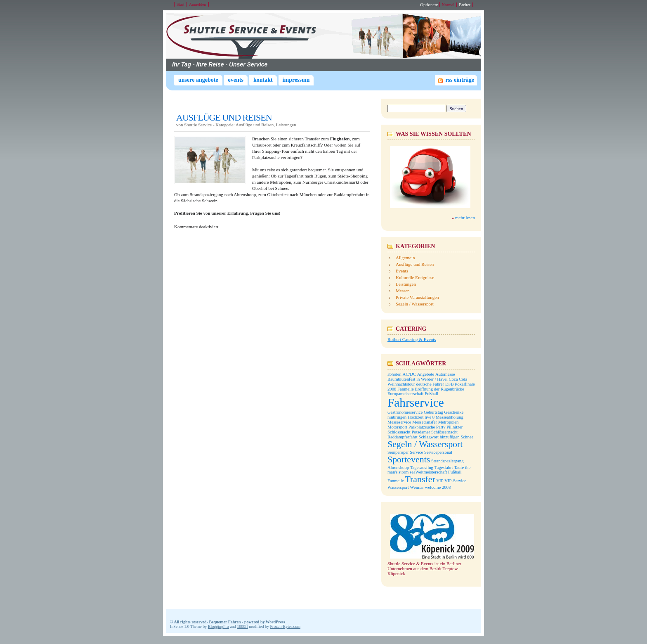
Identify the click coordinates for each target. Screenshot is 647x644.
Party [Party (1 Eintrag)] (441, 427)
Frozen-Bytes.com (285, 626)
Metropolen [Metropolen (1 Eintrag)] (449, 422)
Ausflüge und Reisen (255, 125)
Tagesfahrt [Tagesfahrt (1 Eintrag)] (444, 468)
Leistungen (286, 125)
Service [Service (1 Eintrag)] (416, 452)
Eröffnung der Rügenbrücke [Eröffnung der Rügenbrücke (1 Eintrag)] (439, 389)
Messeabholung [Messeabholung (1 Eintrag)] (450, 417)
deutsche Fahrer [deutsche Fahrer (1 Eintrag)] (430, 384)
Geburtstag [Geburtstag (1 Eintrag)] (433, 412)
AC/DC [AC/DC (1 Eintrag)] (409, 374)
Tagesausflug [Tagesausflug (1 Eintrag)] (422, 468)
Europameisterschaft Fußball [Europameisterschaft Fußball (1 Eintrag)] (413, 394)
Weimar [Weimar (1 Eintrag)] (417, 487)
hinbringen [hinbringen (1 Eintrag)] (397, 417)
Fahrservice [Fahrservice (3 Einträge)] (416, 402)
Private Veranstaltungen (417, 297)
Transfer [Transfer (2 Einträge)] (420, 479)
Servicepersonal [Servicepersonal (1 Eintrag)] (438, 452)
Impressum (296, 80)
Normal (448, 5)
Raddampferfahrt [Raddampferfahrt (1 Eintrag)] (403, 437)
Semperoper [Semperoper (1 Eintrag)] (398, 452)
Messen (403, 291)
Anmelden (198, 4)
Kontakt (263, 80)
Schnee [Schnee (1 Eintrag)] (467, 437)
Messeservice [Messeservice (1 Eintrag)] (399, 422)
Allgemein (405, 258)
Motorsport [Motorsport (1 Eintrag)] (397, 427)
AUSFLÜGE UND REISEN (224, 117)
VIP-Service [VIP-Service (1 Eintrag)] (455, 481)
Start (181, 4)
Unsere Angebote (198, 80)
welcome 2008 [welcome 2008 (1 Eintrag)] (438, 487)
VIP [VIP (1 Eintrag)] (440, 481)
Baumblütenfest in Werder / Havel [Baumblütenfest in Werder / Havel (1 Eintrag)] (418, 379)
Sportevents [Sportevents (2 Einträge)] (409, 459)
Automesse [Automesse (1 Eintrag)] (445, 374)
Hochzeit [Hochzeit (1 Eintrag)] (416, 417)
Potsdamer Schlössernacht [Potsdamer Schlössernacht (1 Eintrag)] (434, 432)
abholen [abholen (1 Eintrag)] (394, 374)
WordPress (275, 622)
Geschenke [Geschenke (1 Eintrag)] (454, 412)
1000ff (242, 626)
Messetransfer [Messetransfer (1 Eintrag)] (425, 422)
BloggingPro (218, 626)
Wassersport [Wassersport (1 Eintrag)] (398, 487)
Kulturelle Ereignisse (415, 277)
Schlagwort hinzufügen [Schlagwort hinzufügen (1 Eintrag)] (439, 437)
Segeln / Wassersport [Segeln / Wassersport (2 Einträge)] (425, 444)
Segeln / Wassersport (415, 304)
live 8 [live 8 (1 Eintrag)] (430, 417)
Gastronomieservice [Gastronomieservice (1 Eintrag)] (405, 412)
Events (236, 80)
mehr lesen (465, 218)
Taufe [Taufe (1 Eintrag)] (459, 468)
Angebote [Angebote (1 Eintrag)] (426, 374)
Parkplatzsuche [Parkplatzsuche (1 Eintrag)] (422, 427)
